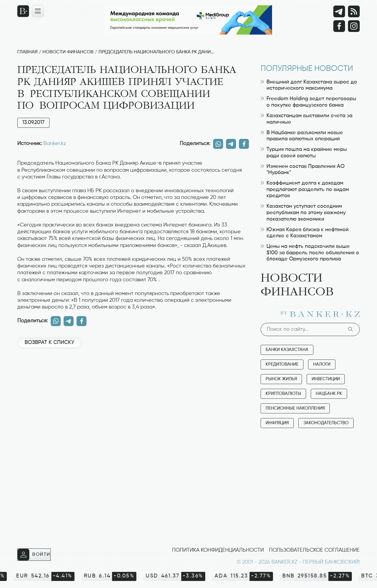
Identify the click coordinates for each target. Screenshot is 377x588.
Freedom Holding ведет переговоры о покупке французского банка (308, 102)
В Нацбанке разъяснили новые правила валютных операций (302, 136)
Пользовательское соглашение (314, 550)
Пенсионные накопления (295, 408)
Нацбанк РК (329, 394)
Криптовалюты (283, 394)
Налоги (322, 364)
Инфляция (277, 423)
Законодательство (326, 423)
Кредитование (282, 364)
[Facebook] (339, 26)
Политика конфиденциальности (218, 550)
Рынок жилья (281, 379)
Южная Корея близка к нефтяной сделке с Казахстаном (305, 233)
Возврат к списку (49, 342)
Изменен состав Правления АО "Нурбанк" (303, 170)
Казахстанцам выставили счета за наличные (306, 119)
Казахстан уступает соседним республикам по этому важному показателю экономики (303, 213)
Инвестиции (326, 379)
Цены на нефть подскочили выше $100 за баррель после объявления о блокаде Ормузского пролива (310, 253)
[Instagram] (354, 26)
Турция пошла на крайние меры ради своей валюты (304, 153)
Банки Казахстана (287, 350)
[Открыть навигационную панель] (38, 11)
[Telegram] (339, 11)
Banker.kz (55, 144)
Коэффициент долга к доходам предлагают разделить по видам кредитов (305, 189)
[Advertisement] (133, 372)
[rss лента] (354, 11)
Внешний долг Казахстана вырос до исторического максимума (309, 85)
